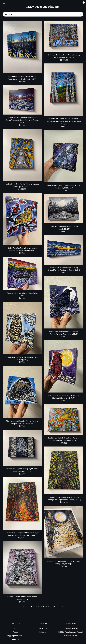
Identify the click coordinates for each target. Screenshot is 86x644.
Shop (15, 628)
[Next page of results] (63, 607)
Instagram (43, 632)
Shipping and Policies (15, 636)
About (15, 632)
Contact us (15, 639)
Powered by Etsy (71, 636)
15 (54, 607)
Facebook (43, 628)
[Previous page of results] (23, 607)
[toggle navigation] (4, 3)
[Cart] (83, 3)
